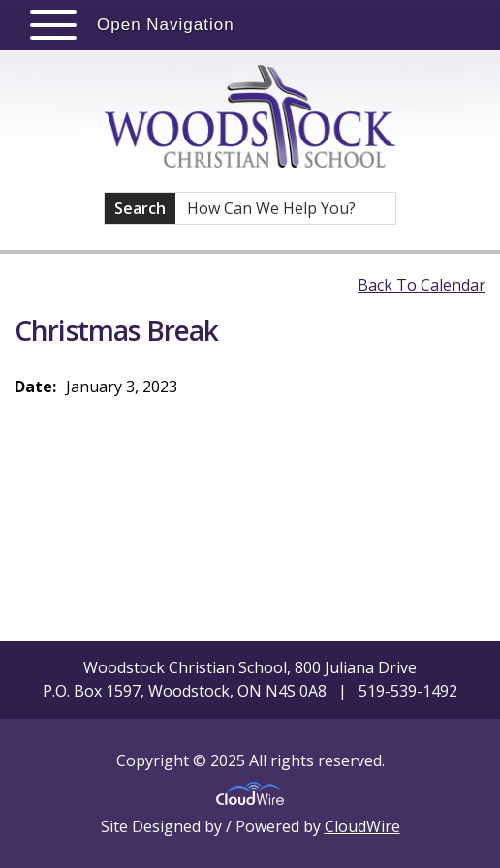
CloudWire (362, 826)
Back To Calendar (422, 285)
